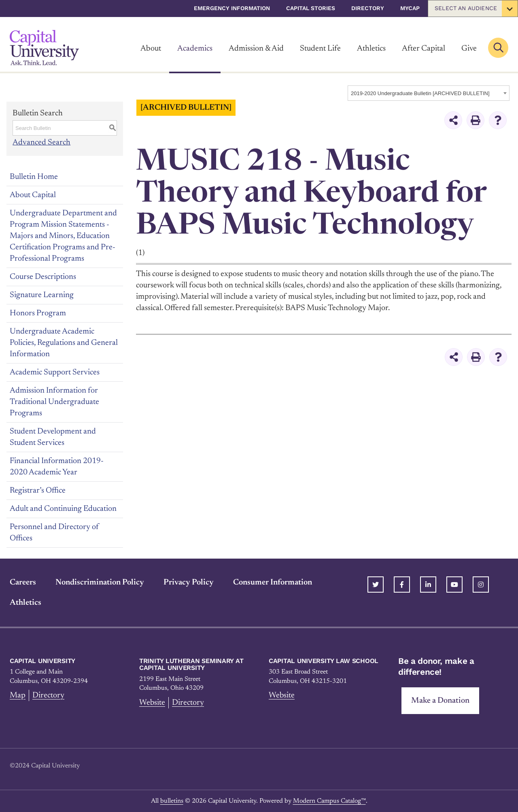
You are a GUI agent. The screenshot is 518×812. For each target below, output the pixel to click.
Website (152, 702)
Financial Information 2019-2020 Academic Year (57, 466)
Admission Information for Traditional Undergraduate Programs (54, 402)
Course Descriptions (43, 276)
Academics (195, 49)
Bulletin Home (34, 176)
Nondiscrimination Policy (100, 582)
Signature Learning (42, 295)
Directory (368, 8)
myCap (410, 8)
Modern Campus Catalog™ (329, 801)
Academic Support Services (55, 372)
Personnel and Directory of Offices (54, 532)
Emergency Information (232, 8)
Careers (23, 582)
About (151, 49)
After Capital (424, 49)
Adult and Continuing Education (63, 508)
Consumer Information (273, 582)
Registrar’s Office (38, 490)
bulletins (172, 801)
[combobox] (429, 93)
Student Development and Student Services (53, 437)
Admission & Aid (256, 49)
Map (18, 695)
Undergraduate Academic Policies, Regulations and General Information (64, 342)
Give (469, 49)
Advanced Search (41, 142)
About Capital (33, 195)
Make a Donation (440, 700)
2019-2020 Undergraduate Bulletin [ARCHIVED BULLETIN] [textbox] (420, 93)
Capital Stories (311, 8)
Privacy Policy (189, 582)
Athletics (371, 49)
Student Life (320, 49)
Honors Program (38, 313)
